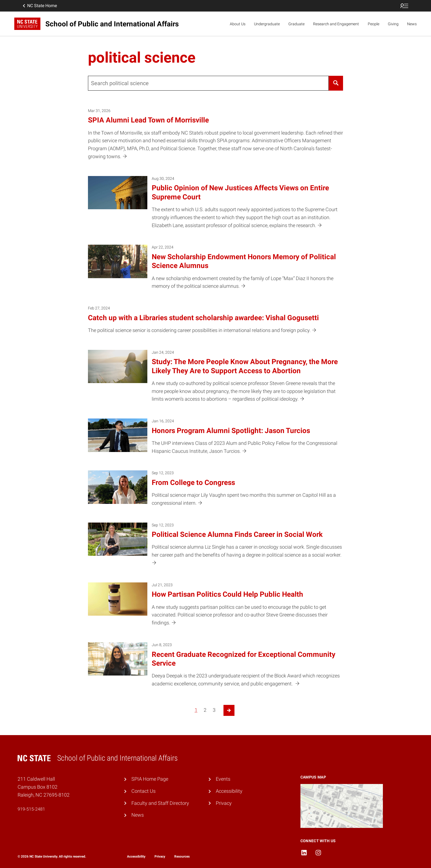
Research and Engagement (336, 24)
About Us (238, 24)
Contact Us (143, 791)
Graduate (296, 24)
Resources (182, 856)
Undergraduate (267, 24)
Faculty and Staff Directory (160, 803)
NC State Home (39, 6)
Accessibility (229, 791)
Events (223, 779)
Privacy (224, 803)
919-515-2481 (31, 809)
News (412, 24)
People (374, 24)
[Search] (336, 83)
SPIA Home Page (150, 779)
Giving (393, 24)
